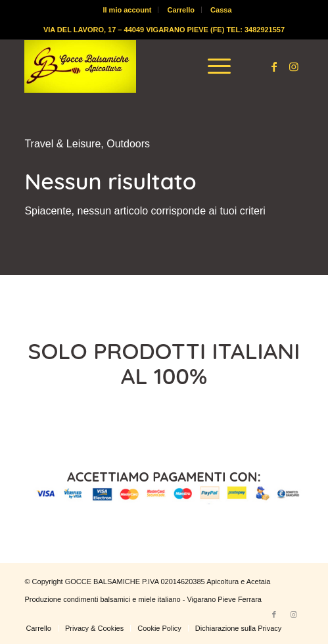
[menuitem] (127, 10)
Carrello (181, 10)
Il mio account (127, 10)
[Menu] (213, 66)
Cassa (221, 10)
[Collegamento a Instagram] (294, 67)
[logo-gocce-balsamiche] (136, 66)
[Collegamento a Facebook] (274, 67)
